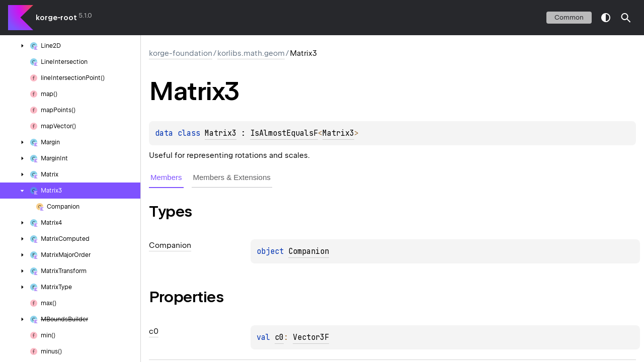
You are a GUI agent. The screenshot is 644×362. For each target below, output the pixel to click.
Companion (309, 251)
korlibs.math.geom (251, 53)
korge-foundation (181, 53)
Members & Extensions (232, 177)
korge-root (56, 18)
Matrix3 (221, 133)
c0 (279, 337)
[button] (626, 18)
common (569, 17)
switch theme (606, 18)
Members (166, 177)
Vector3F (311, 337)
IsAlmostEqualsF (284, 133)
